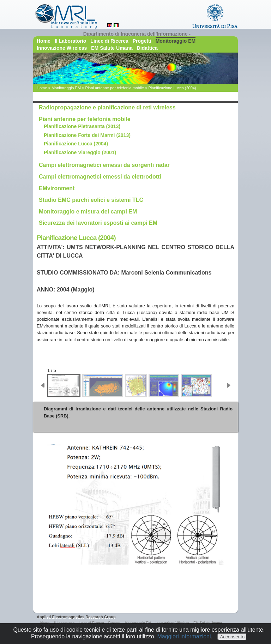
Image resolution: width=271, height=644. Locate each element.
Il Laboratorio (70, 41)
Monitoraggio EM (176, 41)
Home (44, 41)
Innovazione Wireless (62, 48)
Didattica (147, 48)
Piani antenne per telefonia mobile (115, 88)
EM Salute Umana (112, 48)
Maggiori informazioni (184, 636)
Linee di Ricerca (109, 41)
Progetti (142, 41)
